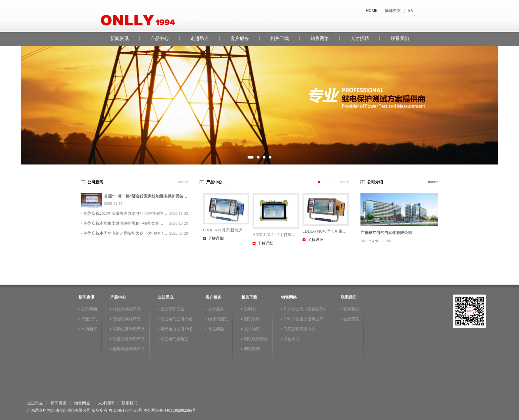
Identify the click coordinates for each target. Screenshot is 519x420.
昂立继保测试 (290, 22)
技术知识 (252, 329)
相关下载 (280, 38)
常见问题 (216, 329)
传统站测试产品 (127, 309)
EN (411, 11)
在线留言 (326, 22)
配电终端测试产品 (129, 349)
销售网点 (82, 403)
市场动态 (89, 329)
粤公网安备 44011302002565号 (170, 410)
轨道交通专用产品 (129, 339)
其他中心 (292, 339)
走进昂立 (200, 38)
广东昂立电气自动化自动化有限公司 (59, 410)
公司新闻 (89, 309)
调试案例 (252, 349)
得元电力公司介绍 (176, 329)
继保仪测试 (218, 319)
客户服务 (240, 38)
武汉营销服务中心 (300, 329)
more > (183, 182)
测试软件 (252, 319)
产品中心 (160, 38)
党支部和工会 (172, 309)
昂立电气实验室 (174, 339)
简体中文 (393, 11)
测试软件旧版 (256, 339)
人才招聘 (360, 38)
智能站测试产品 (127, 319)
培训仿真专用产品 (129, 329)
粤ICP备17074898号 (126, 410)
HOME (372, 11)
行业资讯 (89, 319)
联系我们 (400, 38)
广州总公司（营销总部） (306, 309)
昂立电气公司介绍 (176, 319)
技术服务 (216, 309)
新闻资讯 (119, 38)
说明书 (250, 309)
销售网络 (320, 38)
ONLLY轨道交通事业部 (304, 319)
